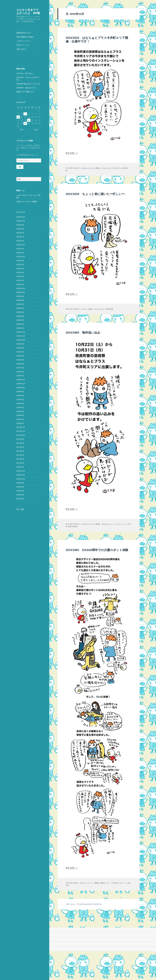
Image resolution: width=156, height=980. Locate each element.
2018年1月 (20, 423)
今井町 (124, 168)
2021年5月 (20, 272)
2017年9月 (20, 439)
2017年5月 (20, 455)
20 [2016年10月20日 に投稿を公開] (29, 120)
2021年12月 (21, 257)
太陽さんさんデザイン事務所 (27, 202)
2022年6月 (20, 253)
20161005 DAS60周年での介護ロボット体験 (97, 550)
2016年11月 (21, 475)
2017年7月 (20, 447)
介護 (67, 885)
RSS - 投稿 (20, 509)
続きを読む (72, 153)
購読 (20, 167)
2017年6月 (20, 451)
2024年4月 (20, 225)
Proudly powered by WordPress (89, 904)
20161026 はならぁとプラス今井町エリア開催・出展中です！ (97, 39)
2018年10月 (21, 388)
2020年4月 (20, 316)
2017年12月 (21, 427)
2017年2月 (20, 463)
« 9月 (21, 130)
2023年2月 (20, 241)
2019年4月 (20, 364)
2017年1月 (20, 467)
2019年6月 (20, 356)
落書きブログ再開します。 (26, 92)
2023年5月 (20, 237)
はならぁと (108, 168)
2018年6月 (20, 403)
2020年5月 (20, 312)
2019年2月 (20, 372)
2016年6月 (20, 495)
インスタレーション (120, 524)
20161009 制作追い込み (83, 332)
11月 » (36, 130)
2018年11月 (21, 384)
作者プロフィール (23, 45)
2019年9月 (20, 344)
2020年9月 (20, 296)
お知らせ (86, 168)
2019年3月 (20, 368)
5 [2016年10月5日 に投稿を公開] (25, 114)
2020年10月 (21, 292)
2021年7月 (20, 265)
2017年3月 (20, 459)
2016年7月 (20, 491)
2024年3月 (20, 229)
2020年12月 (21, 288)
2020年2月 (20, 324)
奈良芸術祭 (109, 309)
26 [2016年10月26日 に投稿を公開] (25, 123)
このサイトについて (24, 41)
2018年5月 (20, 407)
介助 (129, 883)
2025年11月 (21, 221)
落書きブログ (105, 883)
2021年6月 (20, 269)
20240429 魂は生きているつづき (28, 84)
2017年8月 (20, 443)
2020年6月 (20, 308)
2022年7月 (20, 249)
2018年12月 (21, 380)
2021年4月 (20, 276)
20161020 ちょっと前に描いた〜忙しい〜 (95, 194)
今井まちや (116, 168)
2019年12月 (21, 332)
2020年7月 (20, 304)
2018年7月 (20, 400)
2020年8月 (20, 300)
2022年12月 (21, 245)
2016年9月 (20, 483)
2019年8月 (20, 348)
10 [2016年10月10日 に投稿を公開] (18, 117)
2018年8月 (20, 396)
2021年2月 (20, 284)
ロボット (123, 883)
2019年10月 (21, 340)
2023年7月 (20, 233)
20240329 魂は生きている (26, 88)
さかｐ (92, 168)
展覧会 (98, 168)
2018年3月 (20, 415)
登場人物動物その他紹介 (25, 37)
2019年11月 (21, 336)
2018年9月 (20, 392)
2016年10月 (21, 479)
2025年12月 (21, 217)
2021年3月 (20, 280)
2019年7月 (20, 352)
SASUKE (116, 883)
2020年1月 (20, 328)
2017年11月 (21, 431)
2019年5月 (20, 360)
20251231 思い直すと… (25, 73)
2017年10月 (21, 435)
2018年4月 (20, 411)
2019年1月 (20, 376)
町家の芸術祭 (73, 526)
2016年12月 (21, 471)
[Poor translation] (13, 925)
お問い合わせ (21, 49)
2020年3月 (20, 320)
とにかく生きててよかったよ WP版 (28, 11)
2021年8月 (20, 261)
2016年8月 (20, 487)
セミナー (91, 883)
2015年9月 (20, 499)
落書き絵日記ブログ (24, 33)
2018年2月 (20, 419)
